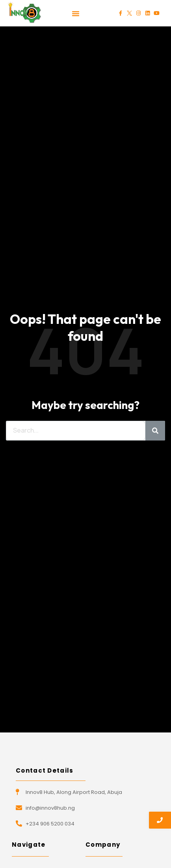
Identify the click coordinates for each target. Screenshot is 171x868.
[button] (76, 13)
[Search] (155, 431)
